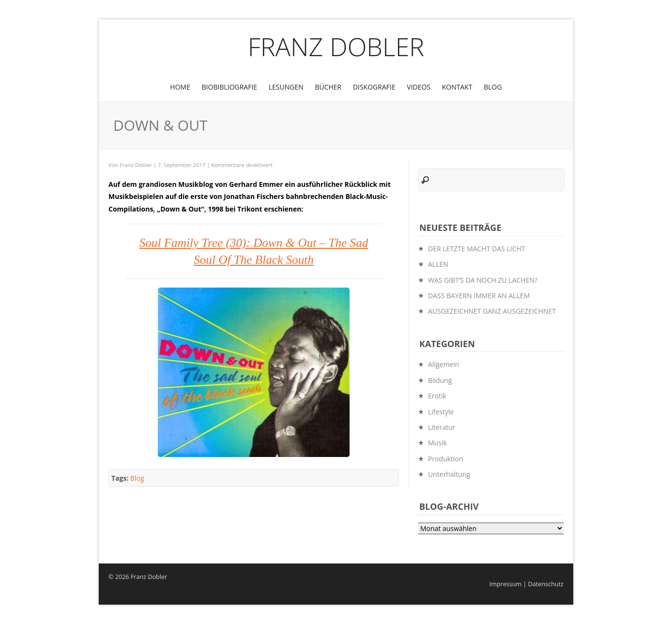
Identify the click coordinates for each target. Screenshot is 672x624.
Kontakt (457, 87)
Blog (493, 87)
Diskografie (374, 87)
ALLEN (438, 264)
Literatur (442, 427)
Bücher (328, 87)
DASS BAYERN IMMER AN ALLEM (479, 296)
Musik (437, 443)
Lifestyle (441, 412)
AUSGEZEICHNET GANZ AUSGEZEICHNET (492, 311)
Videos (419, 87)
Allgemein (443, 364)
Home (180, 87)
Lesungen (286, 87)
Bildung (440, 380)
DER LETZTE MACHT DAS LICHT (476, 249)
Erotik (437, 396)
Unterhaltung (449, 474)
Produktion (446, 459)
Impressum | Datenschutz (527, 584)
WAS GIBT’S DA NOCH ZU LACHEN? (483, 280)
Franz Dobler (336, 46)
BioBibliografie (230, 87)
